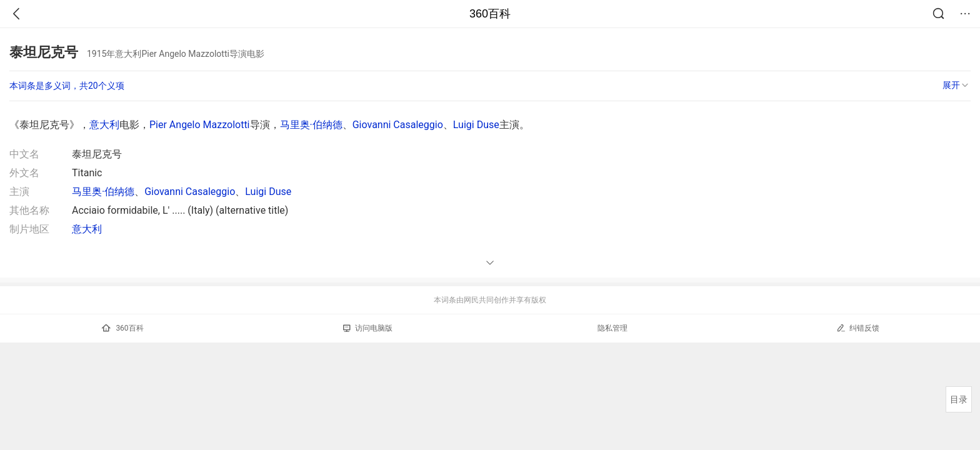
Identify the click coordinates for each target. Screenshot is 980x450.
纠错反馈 (858, 328)
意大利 (104, 125)
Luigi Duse (476, 125)
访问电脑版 (368, 328)
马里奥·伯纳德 (311, 125)
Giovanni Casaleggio (398, 125)
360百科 (490, 14)
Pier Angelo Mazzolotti (200, 125)
